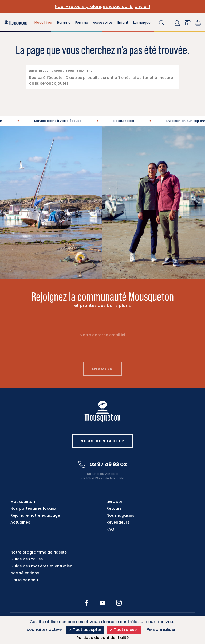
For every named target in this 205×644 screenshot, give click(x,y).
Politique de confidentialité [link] (103, 638)
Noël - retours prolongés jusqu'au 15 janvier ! (102, 7)
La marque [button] (142, 23)
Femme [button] (82, 23)
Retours (114, 508)
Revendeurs (118, 522)
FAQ (110, 529)
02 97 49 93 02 (103, 464)
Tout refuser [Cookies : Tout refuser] (124, 630)
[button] (162, 23)
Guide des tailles (27, 559)
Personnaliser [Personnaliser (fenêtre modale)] (161, 629)
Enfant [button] (123, 23)
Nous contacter (102, 441)
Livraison (115, 501)
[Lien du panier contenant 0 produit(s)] (198, 23)
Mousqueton (23, 501)
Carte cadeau (24, 580)
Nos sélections (25, 573)
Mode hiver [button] (43, 23)
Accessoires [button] (103, 23)
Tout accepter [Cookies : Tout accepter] (85, 630)
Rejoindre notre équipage (35, 515)
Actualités (20, 522)
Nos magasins (120, 515)
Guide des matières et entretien (41, 566)
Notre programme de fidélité (39, 552)
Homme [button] (64, 23)
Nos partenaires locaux (33, 508)
